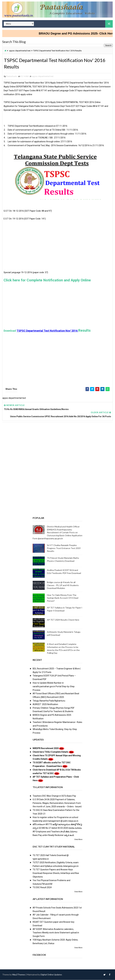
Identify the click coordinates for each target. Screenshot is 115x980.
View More (78, 840)
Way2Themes (19, 975)
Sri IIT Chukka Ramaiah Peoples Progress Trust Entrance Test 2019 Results (64, 548)
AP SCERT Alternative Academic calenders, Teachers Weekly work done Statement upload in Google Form (56, 933)
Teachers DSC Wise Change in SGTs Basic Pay (54, 796)
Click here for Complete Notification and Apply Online (47, 280)
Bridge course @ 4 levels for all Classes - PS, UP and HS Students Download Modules (63, 585)
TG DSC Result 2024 (42, 888)
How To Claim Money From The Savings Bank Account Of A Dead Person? (63, 598)
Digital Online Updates (51, 975)
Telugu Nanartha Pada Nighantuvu (49, 701)
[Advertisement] (57, 250)
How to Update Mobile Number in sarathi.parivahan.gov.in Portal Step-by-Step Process (54, 687)
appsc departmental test (20, 51)
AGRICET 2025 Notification (45, 704)
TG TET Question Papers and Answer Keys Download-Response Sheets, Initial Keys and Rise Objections (56, 873)
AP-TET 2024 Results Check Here (63, 620)
